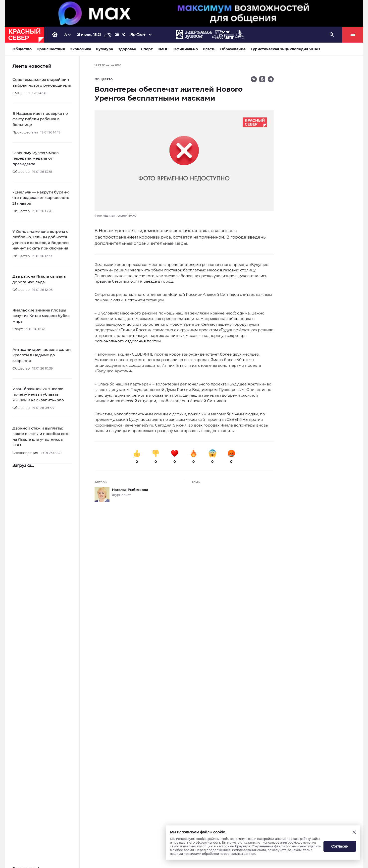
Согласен (340, 846)
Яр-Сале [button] (138, 34)
